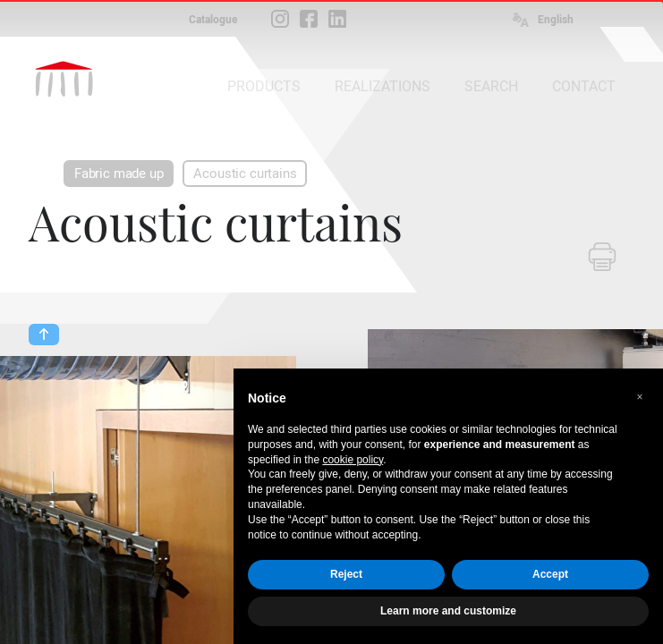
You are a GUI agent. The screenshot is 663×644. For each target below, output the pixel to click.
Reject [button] (346, 574)
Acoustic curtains (245, 174)
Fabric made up (119, 174)
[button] (640, 397)
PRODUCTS (264, 86)
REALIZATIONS (382, 86)
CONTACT (584, 86)
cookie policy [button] (353, 460)
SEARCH (491, 86)
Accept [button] (550, 574)
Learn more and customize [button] (448, 611)
